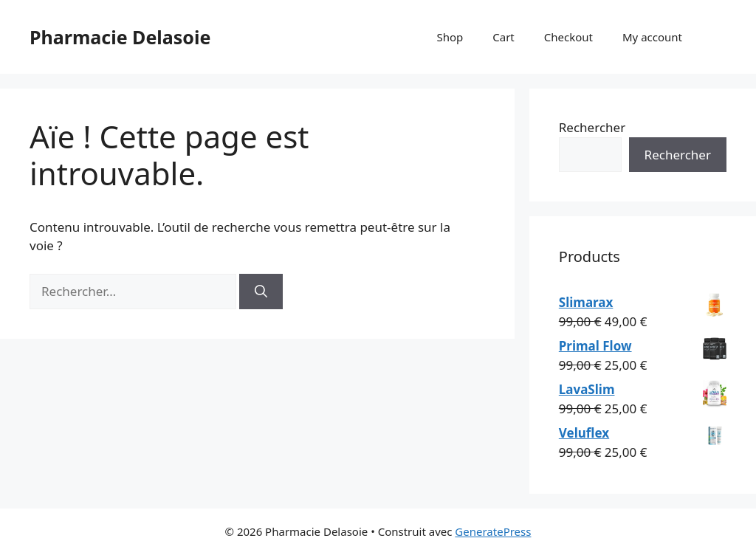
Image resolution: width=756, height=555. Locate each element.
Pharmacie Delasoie (120, 37)
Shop (450, 37)
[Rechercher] (261, 292)
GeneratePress (493, 531)
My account (652, 37)
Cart (504, 37)
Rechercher (592, 127)
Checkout (568, 37)
